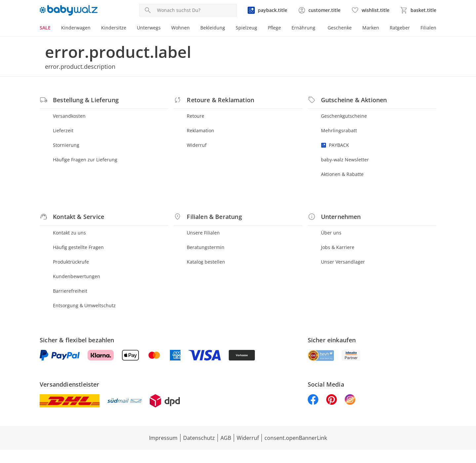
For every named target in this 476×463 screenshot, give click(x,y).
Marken (371, 28)
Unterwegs (149, 28)
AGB (226, 438)
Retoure (196, 116)
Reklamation (200, 130)
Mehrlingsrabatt (339, 130)
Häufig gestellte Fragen (78, 247)
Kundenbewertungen (77, 276)
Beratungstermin (206, 247)
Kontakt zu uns (69, 233)
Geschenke (340, 28)
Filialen (428, 28)
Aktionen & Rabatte (342, 174)
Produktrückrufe (71, 262)
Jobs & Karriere (338, 247)
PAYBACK (335, 145)
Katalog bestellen (206, 262)
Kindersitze (114, 28)
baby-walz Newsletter (345, 160)
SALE (45, 28)
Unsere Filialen (203, 233)
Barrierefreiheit (70, 291)
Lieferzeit (63, 130)
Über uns (331, 233)
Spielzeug (246, 28)
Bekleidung (213, 28)
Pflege (274, 28)
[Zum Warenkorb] (418, 10)
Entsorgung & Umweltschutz (84, 305)
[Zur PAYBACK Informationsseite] (267, 10)
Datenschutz (199, 438)
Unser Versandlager (343, 262)
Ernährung (303, 28)
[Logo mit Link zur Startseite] (69, 10)
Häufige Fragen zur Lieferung (85, 160)
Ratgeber (400, 28)
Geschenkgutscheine (344, 116)
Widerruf (197, 145)
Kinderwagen (76, 28)
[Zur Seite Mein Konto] (319, 10)
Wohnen (180, 28)
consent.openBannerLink (296, 438)
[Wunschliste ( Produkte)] (370, 10)
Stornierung (66, 145)
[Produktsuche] (195, 10)
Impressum (163, 438)
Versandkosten (69, 116)
